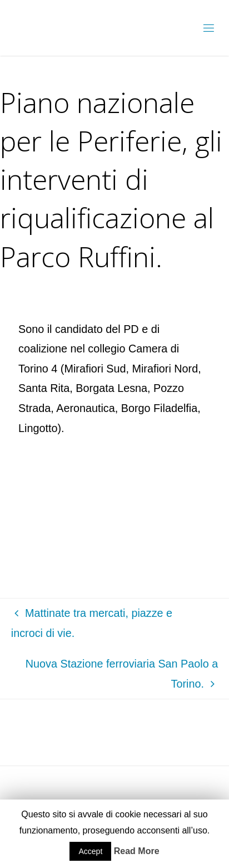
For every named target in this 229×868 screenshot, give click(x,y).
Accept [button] (90, 851)
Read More (137, 851)
